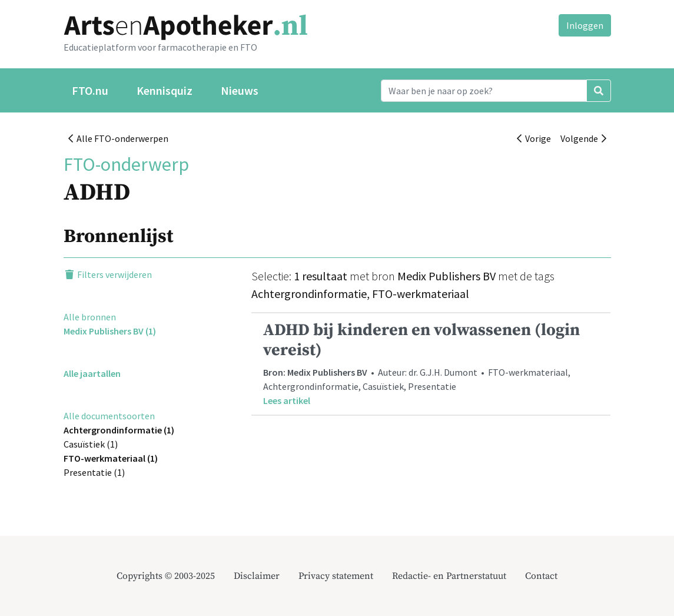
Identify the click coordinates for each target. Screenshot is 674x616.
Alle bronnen (90, 317)
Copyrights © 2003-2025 (166, 576)
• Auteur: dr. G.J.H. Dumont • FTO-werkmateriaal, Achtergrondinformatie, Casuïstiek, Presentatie (431, 363)
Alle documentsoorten (109, 416)
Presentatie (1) (94, 472)
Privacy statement (336, 576)
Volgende (583, 138)
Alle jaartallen (92, 373)
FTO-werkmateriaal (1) (111, 458)
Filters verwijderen (108, 274)
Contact (541, 576)
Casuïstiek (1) (91, 444)
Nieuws (240, 90)
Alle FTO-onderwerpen (118, 138)
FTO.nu (90, 90)
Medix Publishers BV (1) (110, 331)
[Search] (484, 91)
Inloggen (585, 25)
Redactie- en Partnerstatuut (449, 576)
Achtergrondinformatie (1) (119, 430)
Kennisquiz (165, 90)
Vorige (534, 138)
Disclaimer (257, 576)
